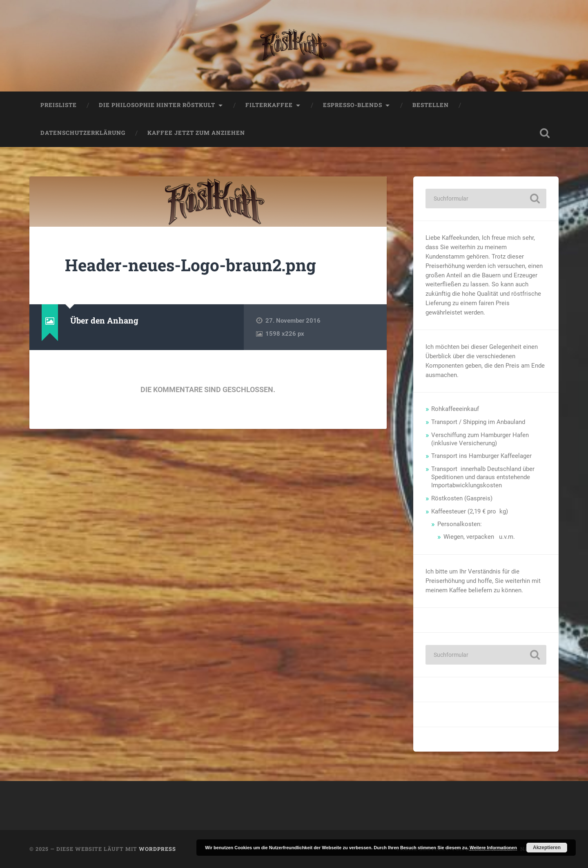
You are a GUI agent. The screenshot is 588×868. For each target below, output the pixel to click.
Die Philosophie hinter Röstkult (157, 105)
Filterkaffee (269, 105)
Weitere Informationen (493, 848)
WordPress (157, 849)
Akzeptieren (547, 848)
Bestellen (431, 105)
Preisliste (59, 105)
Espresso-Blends (353, 105)
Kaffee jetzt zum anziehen (196, 133)
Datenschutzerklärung (83, 133)
